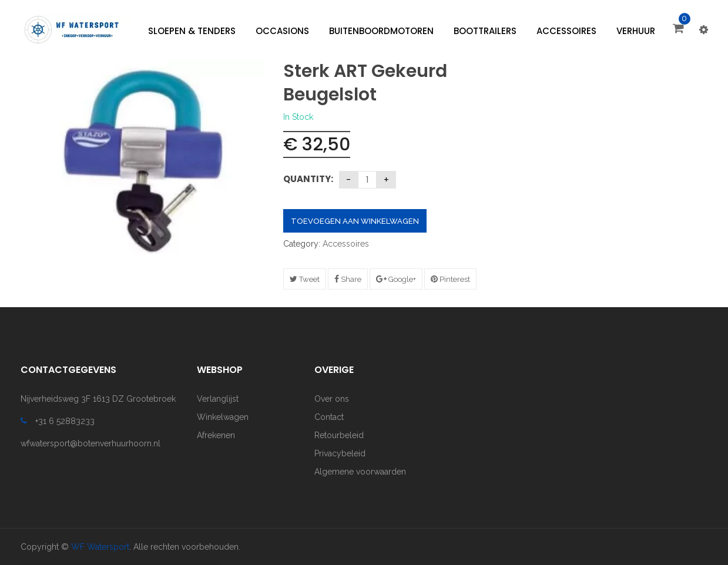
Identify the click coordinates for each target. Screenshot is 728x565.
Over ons (332, 399)
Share (348, 279)
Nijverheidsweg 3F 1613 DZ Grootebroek (98, 399)
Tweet (305, 279)
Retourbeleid (339, 435)
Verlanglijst (218, 399)
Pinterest (450, 279)
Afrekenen (216, 435)
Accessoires (346, 244)
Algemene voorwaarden (360, 472)
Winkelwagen (223, 417)
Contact (329, 417)
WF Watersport (100, 547)
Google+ (396, 279)
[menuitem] (192, 31)
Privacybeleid (340, 453)
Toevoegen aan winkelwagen (355, 221)
